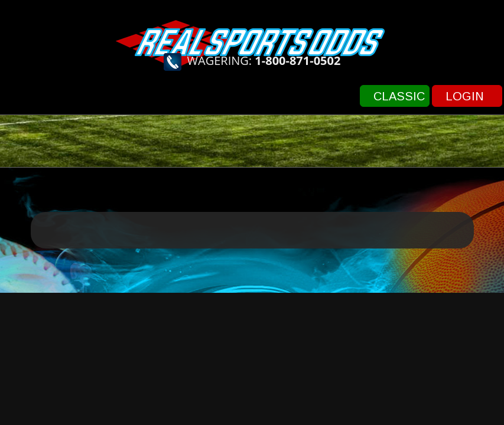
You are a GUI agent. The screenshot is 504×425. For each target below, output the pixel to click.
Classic (399, 96)
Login (465, 96)
